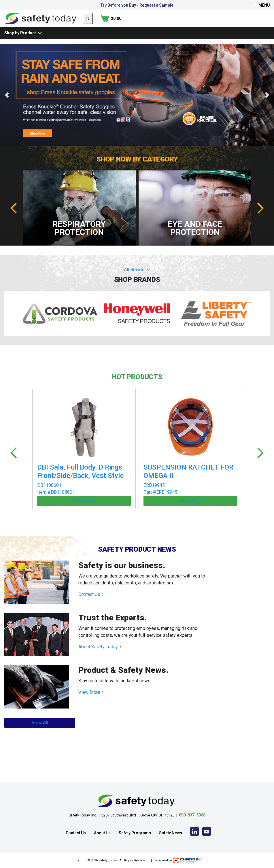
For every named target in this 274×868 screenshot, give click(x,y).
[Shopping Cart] (259, 24)
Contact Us (89, 596)
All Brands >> (137, 281)
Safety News (171, 833)
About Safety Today (98, 648)
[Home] (40, 23)
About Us (102, 833)
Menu (262, 5)
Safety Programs (135, 833)
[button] (7, 106)
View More (89, 694)
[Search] (234, 24)
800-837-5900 (192, 815)
